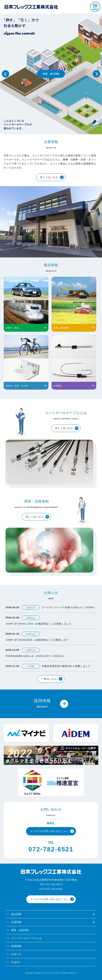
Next (96, 74)
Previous (6, 74)
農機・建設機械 (51, 74)
